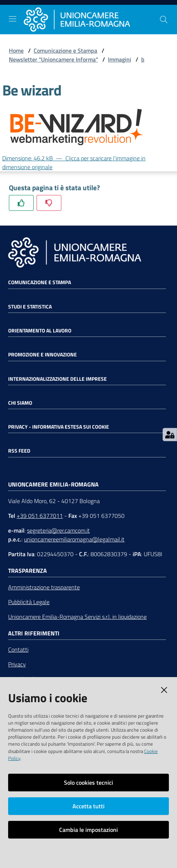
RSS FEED (19, 451)
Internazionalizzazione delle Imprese (57, 379)
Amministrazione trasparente (44, 587)
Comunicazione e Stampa (65, 50)
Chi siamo (20, 403)
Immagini (120, 59)
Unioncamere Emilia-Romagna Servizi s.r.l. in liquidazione (77, 617)
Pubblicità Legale (29, 602)
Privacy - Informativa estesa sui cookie (59, 427)
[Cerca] (164, 20)
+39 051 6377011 (40, 516)
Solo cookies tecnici (88, 782)
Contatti (18, 649)
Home (16, 50)
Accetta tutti (88, 806)
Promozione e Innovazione (42, 355)
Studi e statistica (30, 307)
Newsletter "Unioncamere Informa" (53, 59)
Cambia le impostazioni (88, 830)
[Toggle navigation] (13, 19)
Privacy (17, 664)
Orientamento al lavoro (40, 331)
